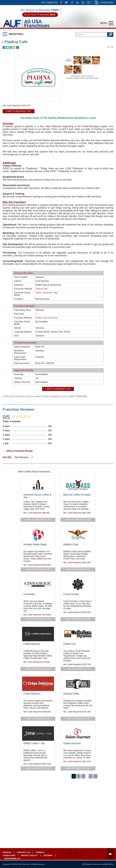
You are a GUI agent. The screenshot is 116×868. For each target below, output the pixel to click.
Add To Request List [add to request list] (19, 111)
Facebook (47, 293)
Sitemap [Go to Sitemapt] (48, 855)
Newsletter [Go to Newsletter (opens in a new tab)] (88, 3)
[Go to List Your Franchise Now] (40, 15)
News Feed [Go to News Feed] (83, 3)
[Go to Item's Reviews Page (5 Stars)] (58, 426)
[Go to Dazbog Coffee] (78, 684)
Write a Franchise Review (20, 451)
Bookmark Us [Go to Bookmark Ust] (12, 858)
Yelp (55, 293)
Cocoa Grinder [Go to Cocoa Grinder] (71, 594)
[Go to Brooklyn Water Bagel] (38, 535)
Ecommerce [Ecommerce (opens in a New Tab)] (97, 864)
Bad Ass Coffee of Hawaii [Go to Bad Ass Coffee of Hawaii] (77, 495)
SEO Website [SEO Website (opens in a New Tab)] (87, 864)
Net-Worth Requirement (20, 352)
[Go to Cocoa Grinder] (78, 584)
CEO (16, 336)
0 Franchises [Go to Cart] (106, 3)
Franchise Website (23, 318)
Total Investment (22, 363)
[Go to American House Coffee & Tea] (38, 485)
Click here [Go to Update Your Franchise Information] (81, 396)
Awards (17, 328)
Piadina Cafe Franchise (46, 318)
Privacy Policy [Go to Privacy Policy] (29, 855)
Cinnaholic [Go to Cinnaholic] (29, 594)
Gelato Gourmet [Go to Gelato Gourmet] (72, 743)
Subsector (19, 285)
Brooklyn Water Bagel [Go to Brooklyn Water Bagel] (35, 544)
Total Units (19, 314)
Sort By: (8, 457)
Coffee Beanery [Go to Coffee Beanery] (32, 644)
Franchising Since (22, 310)
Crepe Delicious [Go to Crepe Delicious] (32, 694)
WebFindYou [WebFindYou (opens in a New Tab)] (109, 864)
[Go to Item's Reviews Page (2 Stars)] (58, 439)
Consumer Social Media (22, 294)
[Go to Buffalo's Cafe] (78, 535)
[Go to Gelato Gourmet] (78, 733)
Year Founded (21, 277)
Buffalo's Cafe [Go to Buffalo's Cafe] (71, 544)
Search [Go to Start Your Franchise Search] (7, 852)
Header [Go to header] (110, 854)
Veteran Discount (22, 382)
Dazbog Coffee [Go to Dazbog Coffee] (71, 694)
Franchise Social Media (22, 323)
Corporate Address (23, 332)
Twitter (38, 293)
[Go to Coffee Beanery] (38, 634)
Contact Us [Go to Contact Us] (23, 852)
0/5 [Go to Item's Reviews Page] (6, 417)
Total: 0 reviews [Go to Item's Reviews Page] (12, 421)
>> (96, 776)
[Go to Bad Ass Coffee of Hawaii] (78, 485)
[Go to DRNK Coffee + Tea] (38, 733)
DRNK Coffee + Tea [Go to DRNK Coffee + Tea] (34, 743)
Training (18, 378)
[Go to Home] (26, 28)
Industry (18, 281)
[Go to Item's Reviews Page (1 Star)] (58, 443)
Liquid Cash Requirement (20, 358)
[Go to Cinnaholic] (38, 584)
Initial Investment (22, 347)
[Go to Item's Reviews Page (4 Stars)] (58, 431)
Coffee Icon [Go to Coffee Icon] (70, 644)
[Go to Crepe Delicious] (38, 684)
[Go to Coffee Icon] (78, 634)
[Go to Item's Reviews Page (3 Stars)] (58, 435)
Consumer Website (23, 289)
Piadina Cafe (41, 289)
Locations (19, 299)
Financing (19, 374)
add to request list (39, 520)
